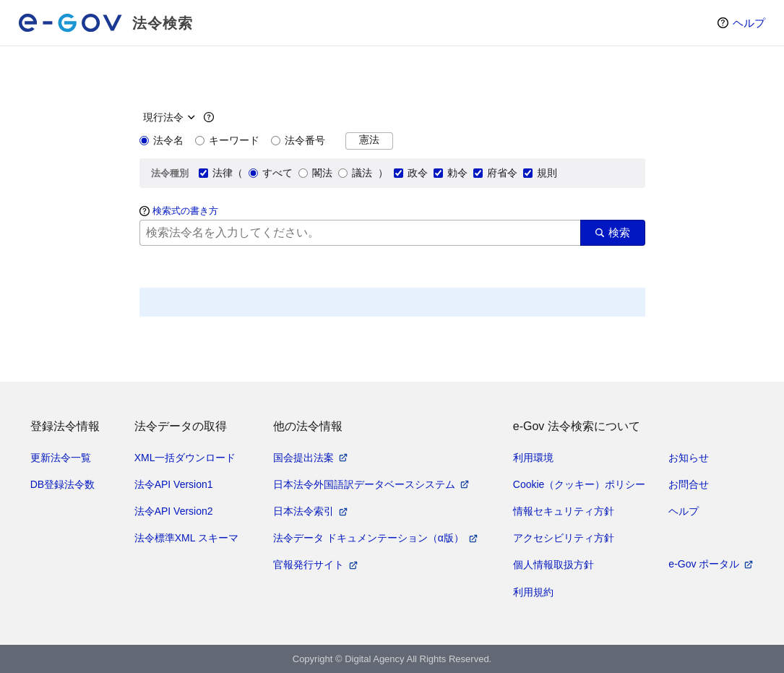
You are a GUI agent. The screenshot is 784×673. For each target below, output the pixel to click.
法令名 (161, 140)
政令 (411, 173)
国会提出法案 (303, 458)
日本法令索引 (303, 511)
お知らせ (689, 458)
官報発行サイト (309, 565)
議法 (355, 173)
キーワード (227, 140)
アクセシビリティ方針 (564, 538)
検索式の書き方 (185, 211)
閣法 (315, 173)
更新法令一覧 (61, 458)
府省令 (495, 173)
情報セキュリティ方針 (564, 511)
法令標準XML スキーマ (186, 538)
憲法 (369, 140)
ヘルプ (749, 23)
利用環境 (533, 458)
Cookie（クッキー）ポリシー (580, 484)
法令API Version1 (174, 484)
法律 (216, 173)
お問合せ (689, 484)
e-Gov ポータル (704, 564)
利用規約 (533, 592)
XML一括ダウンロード (185, 458)
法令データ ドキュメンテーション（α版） (369, 538)
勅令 (451, 173)
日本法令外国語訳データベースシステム (364, 484)
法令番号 (298, 140)
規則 (540, 173)
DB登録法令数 (63, 484)
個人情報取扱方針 (553, 565)
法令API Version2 (174, 511)
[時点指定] (167, 117)
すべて (271, 173)
